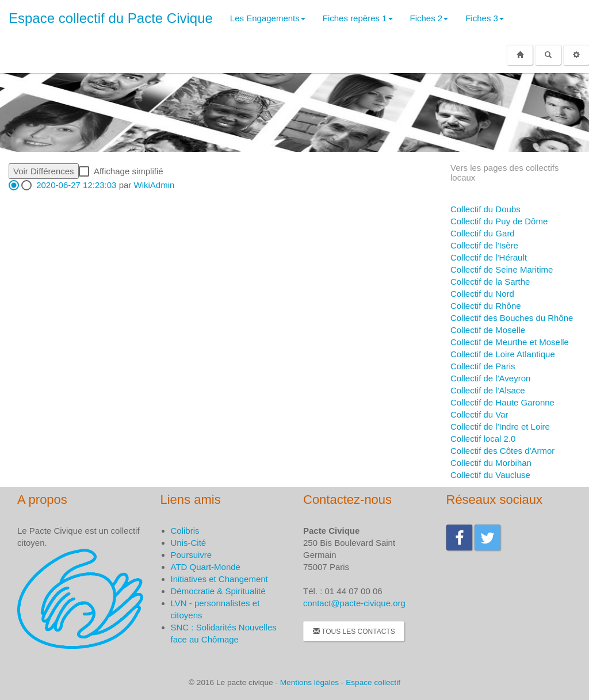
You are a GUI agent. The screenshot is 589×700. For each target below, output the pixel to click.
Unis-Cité (189, 543)
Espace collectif (373, 682)
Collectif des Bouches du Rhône (512, 318)
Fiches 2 (429, 18)
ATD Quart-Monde (206, 567)
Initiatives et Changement (219, 579)
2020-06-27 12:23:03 (76, 185)
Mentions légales (309, 682)
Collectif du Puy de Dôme (499, 221)
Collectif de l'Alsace (488, 390)
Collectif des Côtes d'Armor (502, 451)
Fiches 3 (485, 18)
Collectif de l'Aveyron (490, 378)
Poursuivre (192, 555)
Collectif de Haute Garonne (502, 402)
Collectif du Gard (483, 233)
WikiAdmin (154, 185)
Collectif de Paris (483, 366)
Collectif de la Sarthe (490, 282)
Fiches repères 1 (358, 18)
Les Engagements (268, 18)
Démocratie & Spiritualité (218, 591)
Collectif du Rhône (486, 306)
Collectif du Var (479, 414)
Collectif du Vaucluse (490, 475)
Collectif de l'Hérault (489, 257)
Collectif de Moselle (488, 330)
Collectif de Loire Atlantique (503, 354)
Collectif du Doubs (485, 209)
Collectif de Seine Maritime (502, 269)
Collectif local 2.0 (483, 439)
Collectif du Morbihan (491, 463)
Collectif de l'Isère (484, 245)
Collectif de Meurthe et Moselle (510, 342)
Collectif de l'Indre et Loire (500, 426)
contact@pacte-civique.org (354, 603)
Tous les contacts (354, 632)
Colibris (185, 531)
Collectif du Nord (482, 294)
